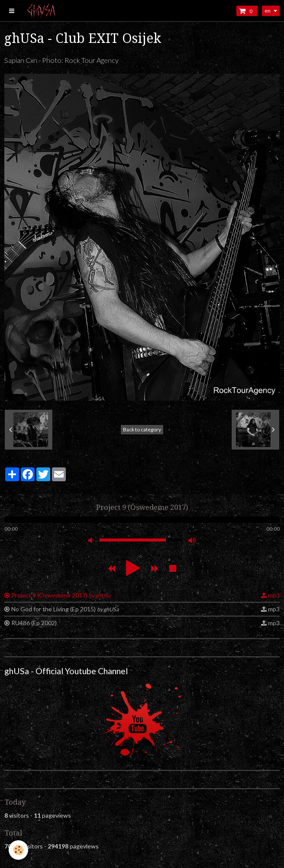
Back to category (142, 429)
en (268, 11)
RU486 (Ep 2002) (34, 623)
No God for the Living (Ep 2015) (65, 609)
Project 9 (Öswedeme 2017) (61, 595)
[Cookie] (18, 850)
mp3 (274, 595)
